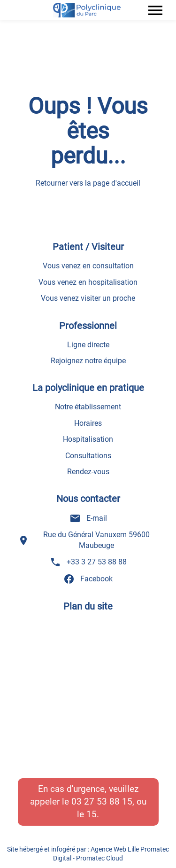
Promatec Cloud (99, 858)
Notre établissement (88, 407)
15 (92, 814)
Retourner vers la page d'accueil (88, 183)
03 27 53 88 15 (102, 802)
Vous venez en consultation (88, 266)
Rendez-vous (88, 472)
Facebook (88, 579)
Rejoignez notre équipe (88, 361)
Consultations (88, 456)
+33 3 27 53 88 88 (88, 562)
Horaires (88, 423)
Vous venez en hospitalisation (88, 282)
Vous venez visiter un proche (88, 298)
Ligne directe (88, 345)
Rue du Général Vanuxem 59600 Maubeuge (84, 540)
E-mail (88, 518)
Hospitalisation (88, 439)
